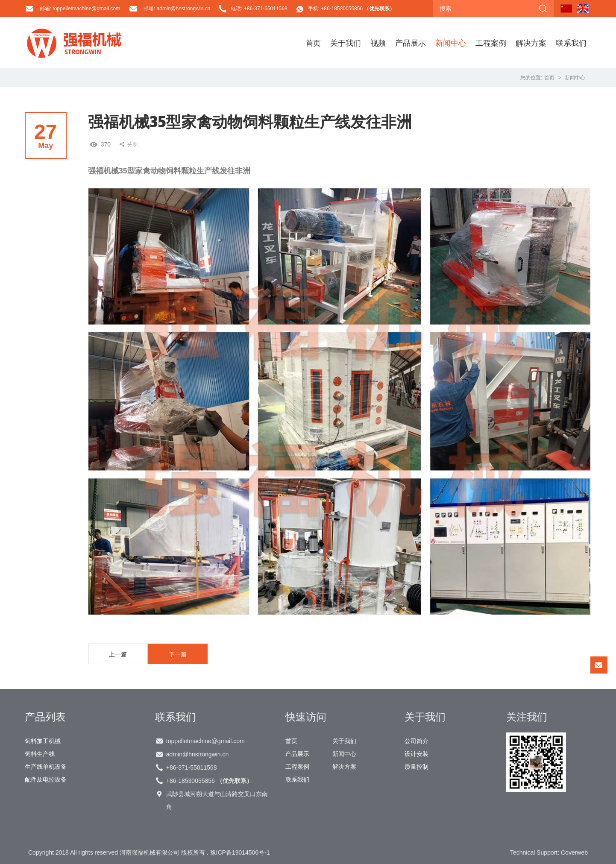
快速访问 (306, 717)
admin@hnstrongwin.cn (198, 754)
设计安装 (417, 754)
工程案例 (491, 43)
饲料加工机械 (43, 741)
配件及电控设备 (46, 779)
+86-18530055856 (209, 781)
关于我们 (346, 43)
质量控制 (417, 767)
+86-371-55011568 (192, 767)
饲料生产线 (40, 754)
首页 (313, 43)
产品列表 (45, 717)
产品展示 (411, 43)
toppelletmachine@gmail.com (205, 741)
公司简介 (417, 741)
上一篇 (118, 654)
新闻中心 (451, 43)
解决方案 (531, 43)
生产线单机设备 (46, 767)
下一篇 (178, 654)
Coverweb (574, 852)
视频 (378, 43)
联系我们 (571, 43)
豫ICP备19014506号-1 (240, 852)
